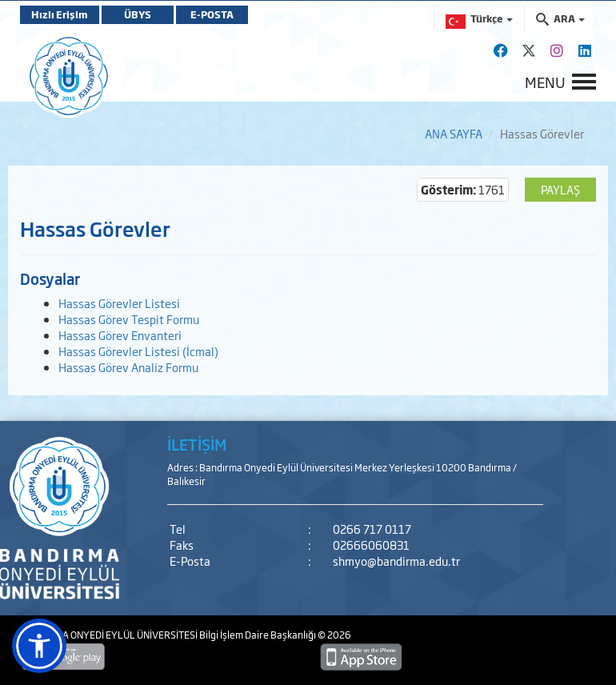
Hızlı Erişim (60, 14)
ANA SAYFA (454, 133)
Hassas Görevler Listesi (119, 303)
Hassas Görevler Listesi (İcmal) (138, 351)
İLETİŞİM (197, 444)
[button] (39, 646)
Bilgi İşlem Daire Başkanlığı (258, 635)
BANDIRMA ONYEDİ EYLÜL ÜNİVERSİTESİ (110, 635)
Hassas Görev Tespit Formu (129, 319)
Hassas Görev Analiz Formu (128, 367)
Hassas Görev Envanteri (120, 335)
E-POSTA (212, 14)
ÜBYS (138, 14)
